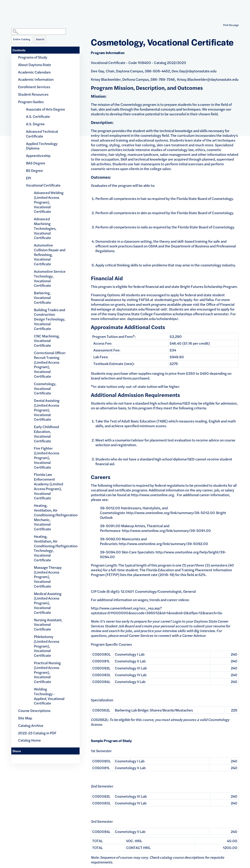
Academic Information (36, 79)
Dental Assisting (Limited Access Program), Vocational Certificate (47, 410)
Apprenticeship (38, 155)
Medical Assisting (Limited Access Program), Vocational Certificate (48, 603)
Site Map (25, 718)
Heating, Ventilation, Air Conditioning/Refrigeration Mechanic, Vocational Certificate (50, 517)
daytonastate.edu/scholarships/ (153, 319)
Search (40, 39)
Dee (175, 71)
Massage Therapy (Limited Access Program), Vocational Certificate (48, 577)
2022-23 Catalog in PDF (37, 733)
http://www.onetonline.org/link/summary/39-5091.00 (166, 530)
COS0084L (101, 682)
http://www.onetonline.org (152, 495)
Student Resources (33, 94)
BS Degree (34, 170)
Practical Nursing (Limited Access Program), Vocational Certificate (47, 672)
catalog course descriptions (182, 857)
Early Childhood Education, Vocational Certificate (46, 434)
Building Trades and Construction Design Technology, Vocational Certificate (50, 319)
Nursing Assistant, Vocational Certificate (48, 625)
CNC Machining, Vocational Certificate (47, 341)
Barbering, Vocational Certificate (42, 298)
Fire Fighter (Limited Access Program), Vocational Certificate (47, 458)
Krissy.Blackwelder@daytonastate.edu (208, 79)
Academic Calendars (34, 72)
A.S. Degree (35, 124)
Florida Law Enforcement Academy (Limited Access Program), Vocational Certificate (48, 486)
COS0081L (101, 661)
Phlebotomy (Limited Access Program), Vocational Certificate (47, 646)
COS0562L (101, 710)
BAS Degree (36, 163)
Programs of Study (33, 57)
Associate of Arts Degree (46, 109)
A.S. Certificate (38, 116)
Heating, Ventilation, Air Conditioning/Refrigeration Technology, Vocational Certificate (50, 548)
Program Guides (31, 102)
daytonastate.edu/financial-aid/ (142, 309)
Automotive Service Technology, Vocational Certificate (50, 278)
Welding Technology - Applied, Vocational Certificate (49, 696)
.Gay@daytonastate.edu (197, 71)
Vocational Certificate (43, 185)
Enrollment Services (34, 87)
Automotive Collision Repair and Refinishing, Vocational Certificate (50, 254)
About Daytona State (35, 65)
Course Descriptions (34, 710)
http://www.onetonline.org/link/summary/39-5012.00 (171, 513)
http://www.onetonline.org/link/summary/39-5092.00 (163, 544)
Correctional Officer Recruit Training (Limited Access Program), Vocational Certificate (50, 364)
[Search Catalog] (39, 31)
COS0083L (101, 675)
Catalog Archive (31, 725)
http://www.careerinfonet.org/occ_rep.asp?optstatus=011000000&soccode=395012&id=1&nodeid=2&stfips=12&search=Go (157, 610)
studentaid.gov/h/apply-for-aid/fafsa (184, 300)
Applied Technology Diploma (42, 146)
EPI (29, 178)
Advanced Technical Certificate (42, 134)
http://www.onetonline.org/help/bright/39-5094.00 (163, 554)
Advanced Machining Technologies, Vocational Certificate (45, 228)
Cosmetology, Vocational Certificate (45, 388)
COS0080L (101, 654)
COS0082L (101, 668)
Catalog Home (29, 740)
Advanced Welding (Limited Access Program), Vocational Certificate (49, 202)
